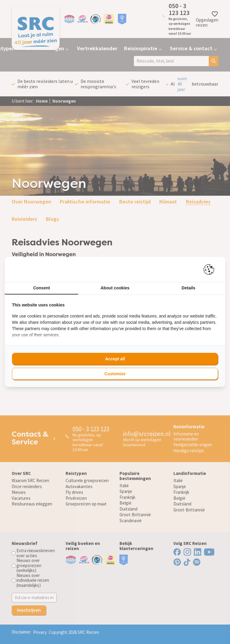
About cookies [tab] (115, 288)
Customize (115, 374)
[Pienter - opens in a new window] (211, 269)
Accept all (115, 359)
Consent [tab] (42, 288)
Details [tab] (188, 288)
